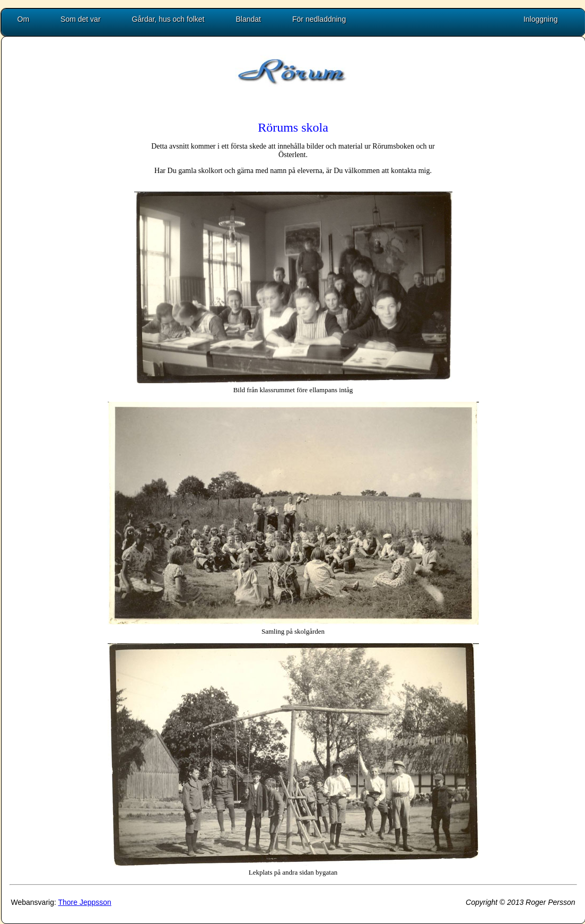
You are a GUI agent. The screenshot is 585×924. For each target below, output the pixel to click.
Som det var (80, 19)
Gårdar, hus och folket (168, 19)
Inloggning (541, 19)
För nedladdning (319, 19)
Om (24, 19)
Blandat (248, 19)
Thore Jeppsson (84, 902)
